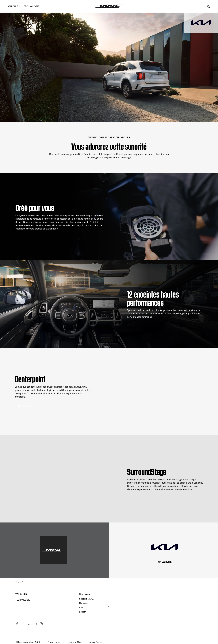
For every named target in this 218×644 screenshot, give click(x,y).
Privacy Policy (54, 642)
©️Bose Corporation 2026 (28, 642)
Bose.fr (82, 612)
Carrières (83, 603)
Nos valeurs (85, 594)
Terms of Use (75, 642)
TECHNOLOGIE (31, 6)
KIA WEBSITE (165, 562)
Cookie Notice (96, 642)
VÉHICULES (14, 6)
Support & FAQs (87, 599)
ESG (81, 607)
